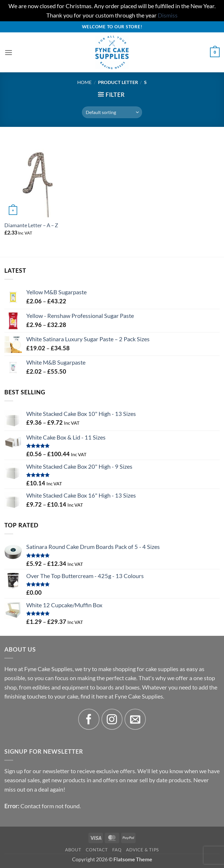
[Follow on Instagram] (112, 719)
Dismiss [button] (168, 15)
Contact (97, 850)
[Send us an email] (135, 719)
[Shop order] (112, 112)
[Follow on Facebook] (89, 719)
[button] (9, 52)
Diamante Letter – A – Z (31, 225)
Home (84, 82)
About (73, 850)
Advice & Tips (142, 850)
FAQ (117, 850)
